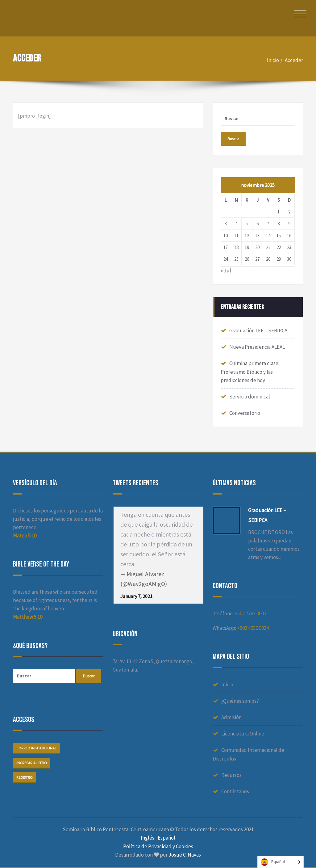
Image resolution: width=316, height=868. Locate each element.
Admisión (231, 718)
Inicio (273, 60)
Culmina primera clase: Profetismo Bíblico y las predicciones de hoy (250, 372)
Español (166, 838)
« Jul (226, 271)
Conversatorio (245, 413)
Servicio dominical (250, 397)
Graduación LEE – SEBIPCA (258, 331)
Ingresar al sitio (32, 763)
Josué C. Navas (185, 855)
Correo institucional (37, 748)
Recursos (231, 775)
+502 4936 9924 (253, 628)
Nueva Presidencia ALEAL (257, 347)
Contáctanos (235, 792)
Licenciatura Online (243, 734)
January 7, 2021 (136, 596)
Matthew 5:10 (28, 617)
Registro (25, 778)
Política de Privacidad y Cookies (158, 846)
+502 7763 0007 (250, 614)
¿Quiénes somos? (240, 701)
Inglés (148, 838)
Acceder (294, 60)
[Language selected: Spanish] (281, 862)
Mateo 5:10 (25, 536)
